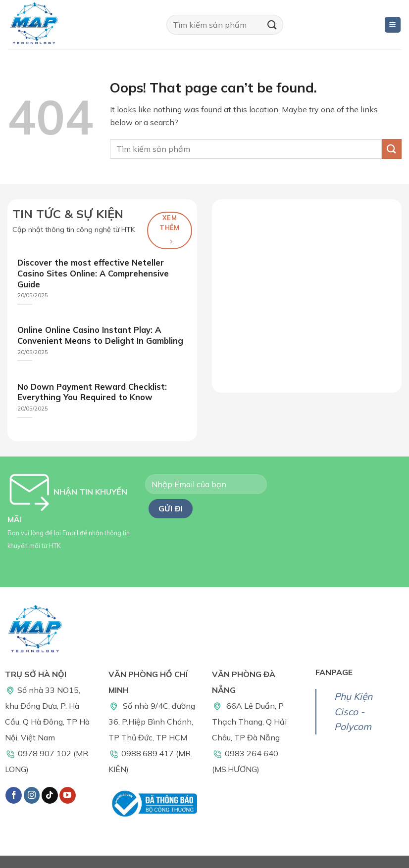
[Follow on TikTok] (50, 795)
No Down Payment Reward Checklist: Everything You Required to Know (92, 392)
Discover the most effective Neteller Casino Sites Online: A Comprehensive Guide (93, 273)
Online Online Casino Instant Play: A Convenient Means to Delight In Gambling (100, 335)
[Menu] (393, 25)
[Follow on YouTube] (68, 795)
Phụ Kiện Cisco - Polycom (353, 711)
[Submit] (272, 24)
